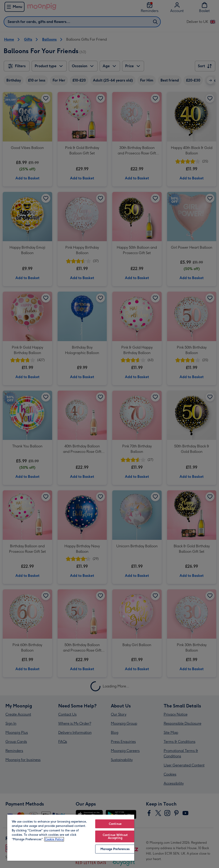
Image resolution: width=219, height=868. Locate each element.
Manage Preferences (115, 849)
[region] (71, 837)
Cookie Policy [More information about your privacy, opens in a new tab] (54, 839)
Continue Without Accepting (115, 836)
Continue (115, 824)
